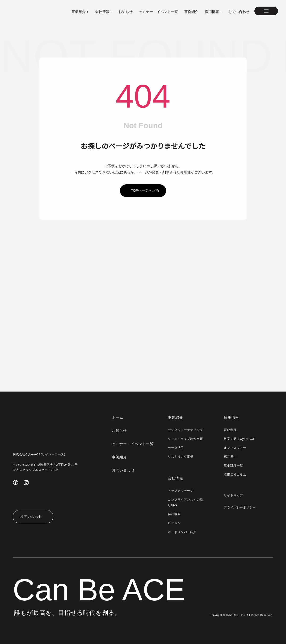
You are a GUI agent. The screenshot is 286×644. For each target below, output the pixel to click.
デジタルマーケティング (185, 430)
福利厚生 (230, 457)
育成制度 (230, 430)
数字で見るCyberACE (239, 439)
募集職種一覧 (233, 466)
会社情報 (175, 478)
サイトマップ (233, 495)
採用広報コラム (235, 475)
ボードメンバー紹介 (182, 532)
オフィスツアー (235, 448)
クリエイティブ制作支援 (185, 439)
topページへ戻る (145, 190)
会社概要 (174, 514)
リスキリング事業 (181, 457)
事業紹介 (175, 417)
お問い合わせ (239, 12)
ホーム (117, 417)
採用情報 (231, 417)
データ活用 (176, 448)
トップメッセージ (181, 491)
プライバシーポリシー (240, 507)
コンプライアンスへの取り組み (185, 502)
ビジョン (174, 523)
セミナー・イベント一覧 (158, 12)
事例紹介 (191, 12)
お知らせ (126, 12)
